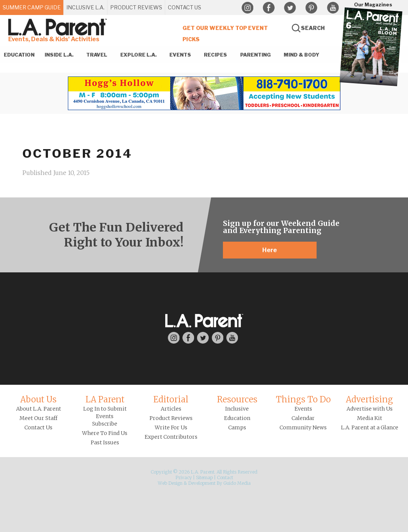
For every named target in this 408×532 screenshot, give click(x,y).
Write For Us (171, 427)
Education (237, 418)
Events (303, 409)
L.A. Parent (59, 27)
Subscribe (105, 424)
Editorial (171, 399)
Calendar (303, 418)
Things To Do (303, 399)
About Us (38, 399)
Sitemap (204, 477)
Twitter (290, 8)
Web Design (170, 483)
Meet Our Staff (38, 418)
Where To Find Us (105, 433)
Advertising (369, 399)
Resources (237, 399)
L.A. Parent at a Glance (370, 427)
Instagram (247, 8)
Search (313, 28)
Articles (171, 409)
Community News (303, 427)
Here (270, 250)
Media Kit (370, 418)
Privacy (184, 477)
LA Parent (105, 399)
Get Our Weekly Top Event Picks (225, 34)
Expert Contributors (171, 437)
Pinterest (311, 8)
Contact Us (38, 427)
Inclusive (237, 409)
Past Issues (105, 442)
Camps (237, 427)
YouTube (333, 8)
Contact (225, 477)
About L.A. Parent (39, 409)
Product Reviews (171, 418)
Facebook (269, 8)
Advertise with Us (370, 409)
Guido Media (237, 483)
